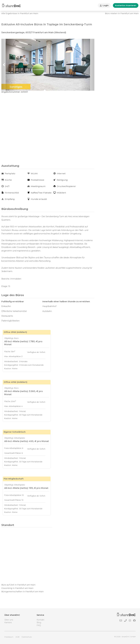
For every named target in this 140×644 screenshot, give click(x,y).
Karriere (8, 622)
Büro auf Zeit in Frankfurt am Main (18, 585)
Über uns (9, 620)
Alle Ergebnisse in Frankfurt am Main (20, 13)
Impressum (9, 637)
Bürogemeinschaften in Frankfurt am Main (22, 592)
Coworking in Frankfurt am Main (17, 588)
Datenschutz (27, 637)
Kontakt (40, 620)
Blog (39, 622)
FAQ (39, 625)
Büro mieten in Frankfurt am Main (122, 13)
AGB (17, 637)
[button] (8, 65)
